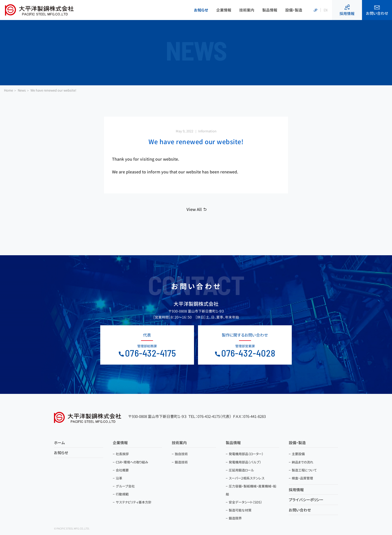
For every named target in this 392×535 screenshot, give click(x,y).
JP (315, 10)
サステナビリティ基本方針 (134, 502)
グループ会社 (125, 486)
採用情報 (347, 10)
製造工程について (304, 470)
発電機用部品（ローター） (246, 454)
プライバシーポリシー (306, 500)
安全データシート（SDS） (245, 502)
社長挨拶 (122, 454)
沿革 (119, 478)
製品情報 (270, 10)
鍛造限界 (235, 518)
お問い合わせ (377, 11)
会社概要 (122, 470)
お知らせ (201, 10)
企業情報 (224, 10)
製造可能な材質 (240, 510)
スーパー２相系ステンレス (247, 478)
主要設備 (298, 454)
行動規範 (122, 494)
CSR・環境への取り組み (132, 462)
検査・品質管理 (302, 478)
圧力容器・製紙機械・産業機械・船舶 (251, 490)
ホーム (59, 443)
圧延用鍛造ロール (241, 470)
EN (326, 10)
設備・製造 (294, 10)
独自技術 (181, 454)
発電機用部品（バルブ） (245, 462)
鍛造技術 (181, 462)
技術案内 (247, 10)
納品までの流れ (303, 462)
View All (194, 209)
